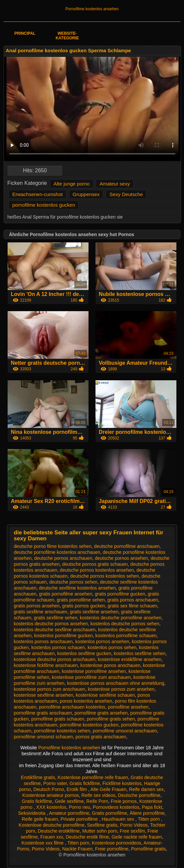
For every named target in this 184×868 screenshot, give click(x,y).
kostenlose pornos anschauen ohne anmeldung (116, 683)
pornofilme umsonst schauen (43, 737)
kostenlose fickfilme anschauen (46, 665)
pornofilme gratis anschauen (43, 713)
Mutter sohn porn (100, 831)
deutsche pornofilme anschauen (127, 546)
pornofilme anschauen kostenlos (72, 707)
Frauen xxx (52, 837)
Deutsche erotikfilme (59, 831)
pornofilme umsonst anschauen (125, 731)
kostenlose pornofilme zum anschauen (91, 677)
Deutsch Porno (49, 789)
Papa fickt (152, 807)
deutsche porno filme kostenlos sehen (53, 546)
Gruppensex (86, 194)
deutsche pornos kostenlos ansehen (97, 570)
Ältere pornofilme (147, 813)
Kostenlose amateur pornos (51, 795)
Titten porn (149, 819)
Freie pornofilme (112, 849)
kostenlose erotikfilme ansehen (129, 659)
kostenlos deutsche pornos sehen (125, 624)
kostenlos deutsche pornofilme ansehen (121, 618)
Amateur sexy (115, 184)
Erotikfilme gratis (38, 777)
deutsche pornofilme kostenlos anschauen (57, 552)
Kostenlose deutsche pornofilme (52, 825)
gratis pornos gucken (84, 606)
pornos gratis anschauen (101, 737)
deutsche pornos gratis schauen (95, 564)
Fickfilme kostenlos (122, 783)
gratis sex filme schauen (132, 606)
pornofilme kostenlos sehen (62, 731)
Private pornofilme (80, 819)
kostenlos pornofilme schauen (126, 636)
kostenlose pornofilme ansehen (94, 671)
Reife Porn (97, 801)
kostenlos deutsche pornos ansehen (51, 624)
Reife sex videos (99, 795)
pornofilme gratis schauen (58, 719)
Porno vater (55, 783)
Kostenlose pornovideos (116, 843)
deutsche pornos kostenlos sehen (105, 576)
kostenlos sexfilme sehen (140, 653)
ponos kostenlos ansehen (86, 701)
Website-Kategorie (67, 36)
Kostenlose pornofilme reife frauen (93, 777)
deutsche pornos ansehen (121, 558)
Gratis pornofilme (110, 813)
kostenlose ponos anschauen (110, 665)
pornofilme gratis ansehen (101, 713)
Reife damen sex (147, 789)
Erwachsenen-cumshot (37, 194)
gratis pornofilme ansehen (66, 594)
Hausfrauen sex (119, 819)
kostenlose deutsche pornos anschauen (55, 659)
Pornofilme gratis (148, 849)
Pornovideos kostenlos (116, 807)
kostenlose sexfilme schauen (105, 695)
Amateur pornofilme (69, 813)
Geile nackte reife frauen (137, 837)
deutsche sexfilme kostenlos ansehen (77, 588)
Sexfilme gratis (102, 825)
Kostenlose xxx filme (43, 843)
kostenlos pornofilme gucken (63, 636)
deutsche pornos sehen (73, 582)
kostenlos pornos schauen (58, 647)
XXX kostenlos (51, 807)
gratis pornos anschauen (133, 600)
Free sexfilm (132, 831)
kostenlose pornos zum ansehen (121, 689)
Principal (25, 33)
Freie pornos (124, 801)
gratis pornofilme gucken (120, 594)
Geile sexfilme (69, 801)
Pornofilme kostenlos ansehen (92, 9)
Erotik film (77, 789)
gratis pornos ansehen (37, 606)
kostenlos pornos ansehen (102, 641)
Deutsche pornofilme (139, 795)
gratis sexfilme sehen (56, 618)
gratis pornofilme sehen (81, 600)
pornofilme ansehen (128, 707)
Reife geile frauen (40, 819)
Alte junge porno (72, 184)
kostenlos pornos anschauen (43, 641)
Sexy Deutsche (126, 194)
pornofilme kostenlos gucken (44, 205)
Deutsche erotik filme (87, 837)
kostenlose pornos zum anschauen (50, 689)
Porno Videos (134, 825)
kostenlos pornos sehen (112, 647)
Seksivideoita (32, 813)
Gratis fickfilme (85, 783)
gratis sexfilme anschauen (41, 612)
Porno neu (79, 807)
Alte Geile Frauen (109, 789)
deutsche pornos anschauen (63, 558)
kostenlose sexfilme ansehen (44, 695)
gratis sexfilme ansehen (94, 612)
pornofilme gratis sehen (111, 719)
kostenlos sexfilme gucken (84, 653)
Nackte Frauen (77, 849)
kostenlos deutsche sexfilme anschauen (55, 630)
